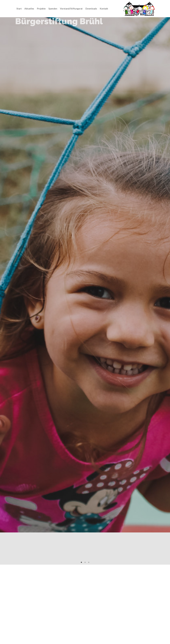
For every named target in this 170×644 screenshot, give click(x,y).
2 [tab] (85, 562)
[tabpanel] (85, 275)
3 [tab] (89, 562)
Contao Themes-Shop (139, 9)
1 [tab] (81, 562)
